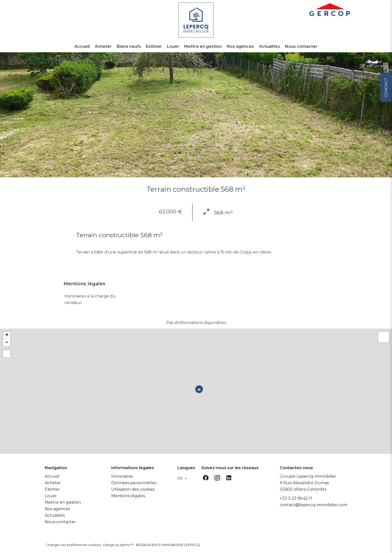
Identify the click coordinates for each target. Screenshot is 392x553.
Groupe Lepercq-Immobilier (308, 476)
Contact (386, 142)
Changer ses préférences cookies (73, 545)
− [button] (7, 343)
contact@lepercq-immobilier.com (313, 505)
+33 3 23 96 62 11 (296, 498)
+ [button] (7, 335)
